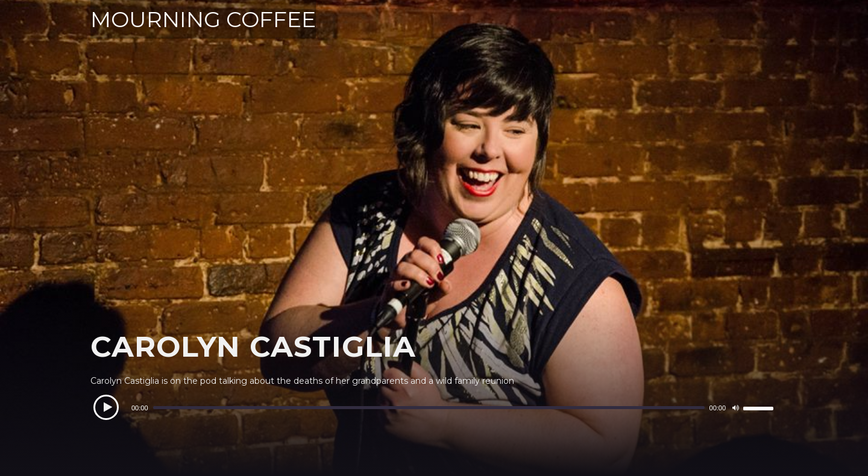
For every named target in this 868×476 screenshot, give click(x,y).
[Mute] (735, 408)
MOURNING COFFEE (203, 19)
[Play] (106, 407)
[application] (434, 408)
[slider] (429, 408)
